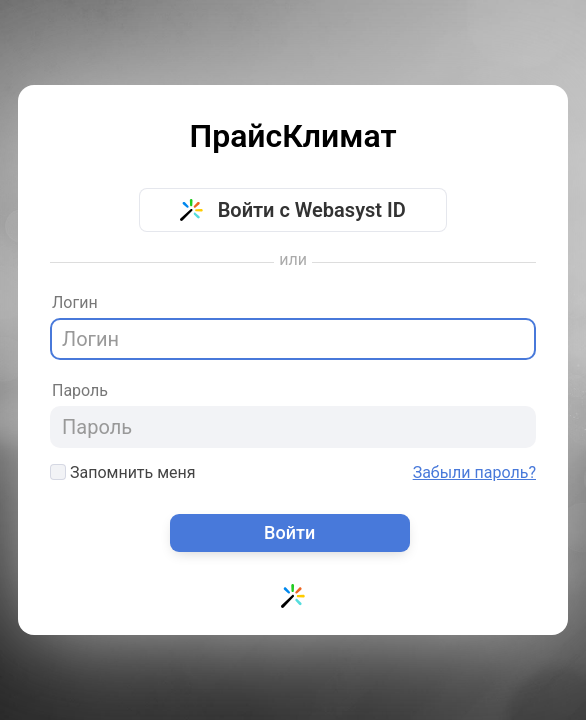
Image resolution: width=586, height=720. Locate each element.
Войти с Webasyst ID (293, 210)
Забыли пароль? (474, 473)
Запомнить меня (123, 472)
